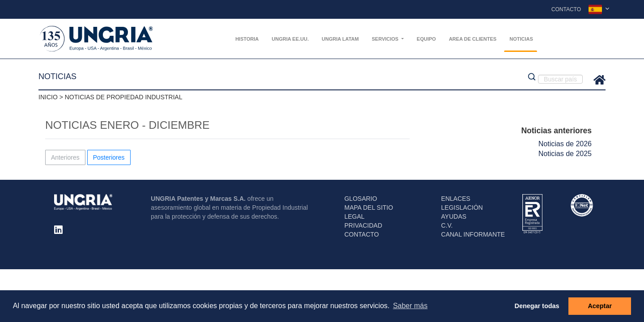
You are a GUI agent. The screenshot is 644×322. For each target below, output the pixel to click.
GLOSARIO (361, 199)
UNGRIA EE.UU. (290, 39)
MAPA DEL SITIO (369, 208)
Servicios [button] (386, 39)
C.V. (447, 225)
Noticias (521, 39)
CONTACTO (362, 234)
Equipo (426, 39)
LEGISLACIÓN (462, 208)
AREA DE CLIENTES (473, 39)
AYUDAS (454, 216)
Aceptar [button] (600, 306)
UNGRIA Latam (340, 39)
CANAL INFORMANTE (473, 234)
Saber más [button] (410, 306)
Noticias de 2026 (565, 144)
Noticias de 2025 (565, 154)
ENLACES (455, 199)
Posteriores (109, 157)
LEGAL (354, 216)
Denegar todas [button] (537, 306)
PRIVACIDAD (363, 225)
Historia (247, 39)
